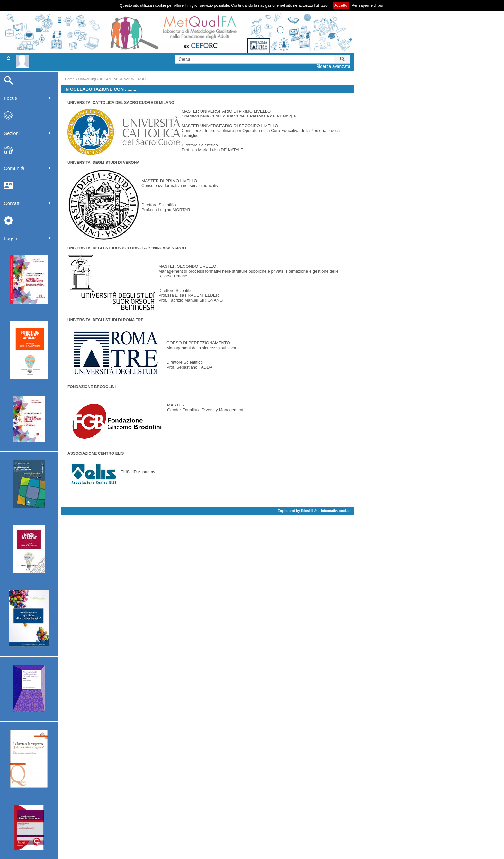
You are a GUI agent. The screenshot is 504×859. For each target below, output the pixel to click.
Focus (10, 98)
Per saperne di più (367, 5)
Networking (87, 79)
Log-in (11, 238)
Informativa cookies (336, 511)
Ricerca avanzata (333, 66)
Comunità (14, 168)
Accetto (341, 5)
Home (70, 79)
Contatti (12, 203)
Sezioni (12, 133)
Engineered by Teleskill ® (297, 511)
